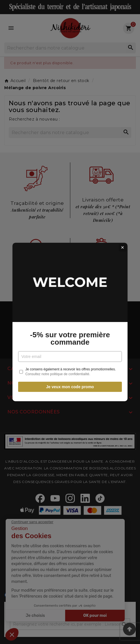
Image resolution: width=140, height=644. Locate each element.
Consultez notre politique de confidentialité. (58, 374)
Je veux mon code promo (70, 387)
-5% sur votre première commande (70, 338)
